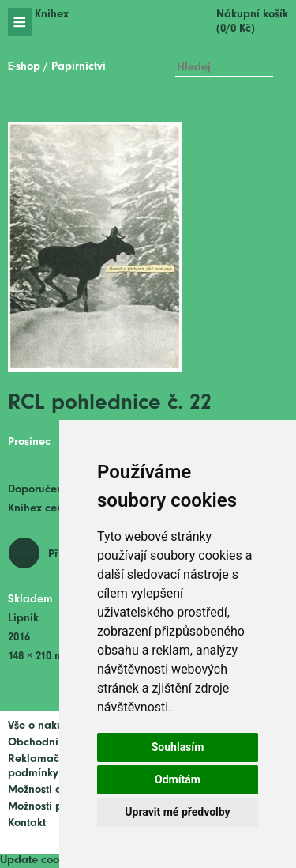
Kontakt (27, 823)
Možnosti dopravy (53, 790)
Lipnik (23, 619)
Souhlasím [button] (178, 747)
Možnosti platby (48, 807)
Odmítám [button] (178, 779)
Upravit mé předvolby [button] (177, 812)
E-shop (24, 67)
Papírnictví (79, 67)
